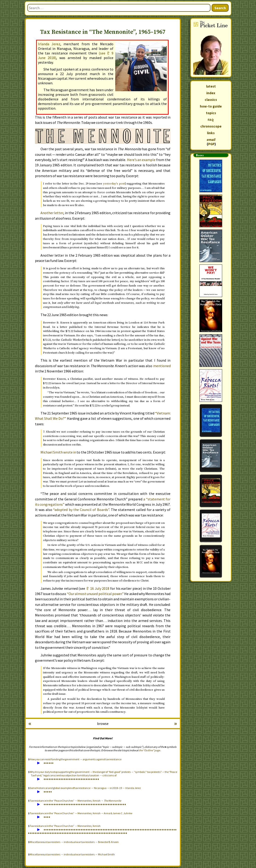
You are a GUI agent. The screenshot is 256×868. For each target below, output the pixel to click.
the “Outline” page (150, 750)
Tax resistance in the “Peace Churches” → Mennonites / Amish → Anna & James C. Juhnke (81, 813)
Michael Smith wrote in (58, 452)
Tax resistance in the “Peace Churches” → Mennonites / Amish (65, 826)
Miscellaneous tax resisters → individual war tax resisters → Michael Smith (72, 854)
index (211, 93)
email (211, 140)
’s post (114, 184)
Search (220, 8)
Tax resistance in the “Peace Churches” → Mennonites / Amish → (75, 801)
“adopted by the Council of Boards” (81, 510)
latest (211, 86)
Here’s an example (141, 160)
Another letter (52, 213)
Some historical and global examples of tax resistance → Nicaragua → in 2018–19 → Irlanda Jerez (85, 788)
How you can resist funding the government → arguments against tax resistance (76, 759)
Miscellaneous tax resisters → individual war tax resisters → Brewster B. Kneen (74, 842)
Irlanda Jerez (49, 44)
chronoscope (211, 126)
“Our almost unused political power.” (95, 594)
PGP (211, 144)
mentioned (162, 366)
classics (211, 100)
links (211, 133)
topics (211, 113)
